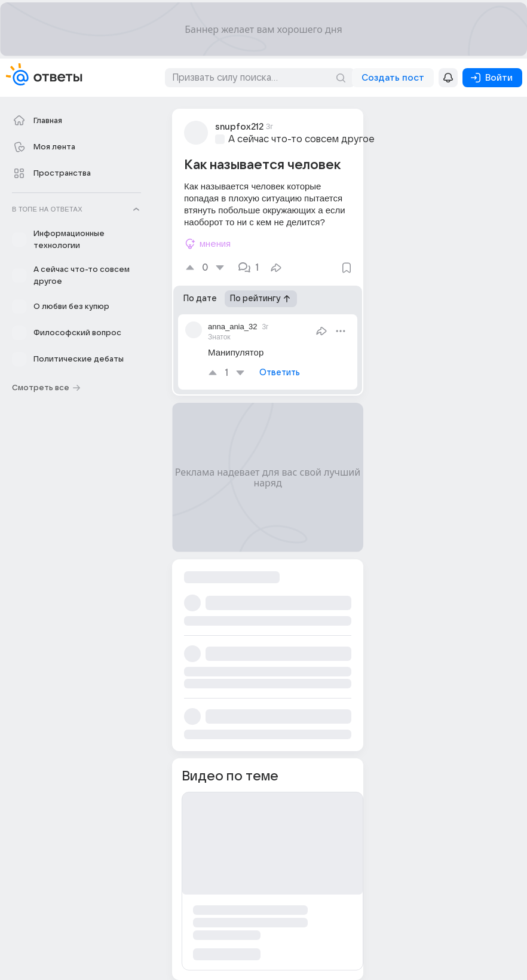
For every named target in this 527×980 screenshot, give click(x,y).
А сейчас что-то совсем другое (301, 139)
